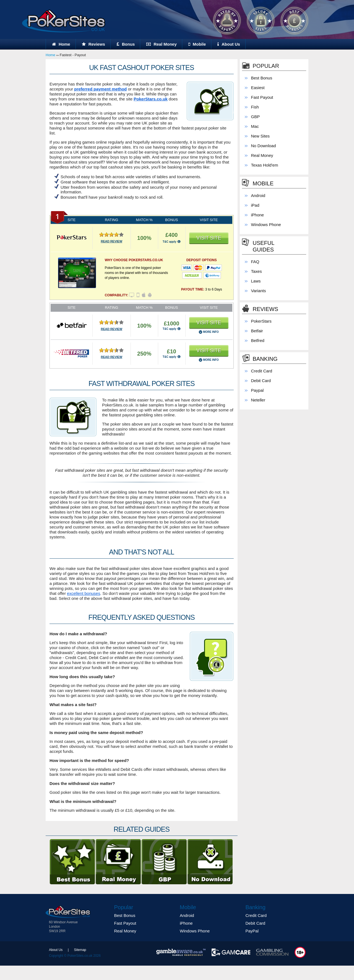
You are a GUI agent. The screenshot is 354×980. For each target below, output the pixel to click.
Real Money (161, 44)
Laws (256, 281)
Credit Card (262, 371)
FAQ (255, 262)
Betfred (258, 340)
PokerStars (261, 321)
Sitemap (80, 950)
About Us (229, 44)
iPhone (258, 215)
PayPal (252, 931)
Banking (265, 359)
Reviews (93, 44)
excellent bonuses (84, 593)
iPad (255, 205)
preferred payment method (100, 89)
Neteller (258, 400)
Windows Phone (266, 225)
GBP (256, 117)
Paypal (257, 390)
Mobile (197, 44)
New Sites (261, 136)
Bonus (126, 44)
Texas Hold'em (265, 165)
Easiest (258, 88)
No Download (264, 146)
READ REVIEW (111, 241)
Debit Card (261, 381)
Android (258, 195)
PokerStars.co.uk (151, 99)
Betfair (257, 331)
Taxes (257, 271)
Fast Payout (262, 97)
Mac (255, 126)
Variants (259, 291)
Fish (255, 107)
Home (61, 44)
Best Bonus (262, 78)
